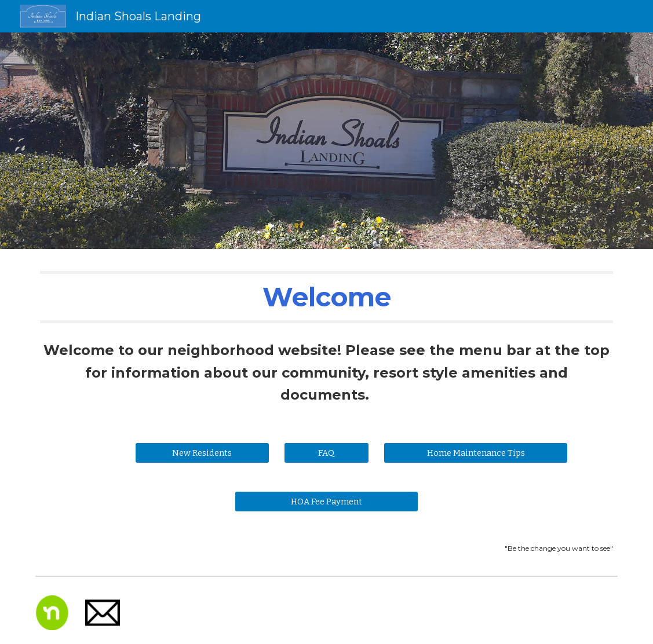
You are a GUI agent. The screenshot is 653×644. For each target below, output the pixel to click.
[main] (326, 297)
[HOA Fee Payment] (327, 501)
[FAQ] (326, 453)
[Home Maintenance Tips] (476, 453)
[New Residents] (202, 453)
